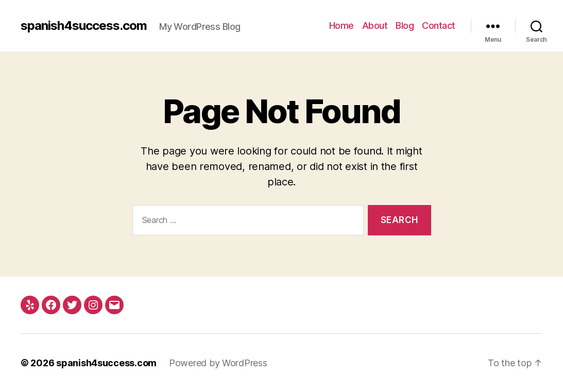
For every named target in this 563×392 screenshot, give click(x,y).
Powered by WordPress (218, 363)
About (375, 25)
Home (342, 25)
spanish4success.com (84, 26)
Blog (405, 25)
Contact (439, 25)
